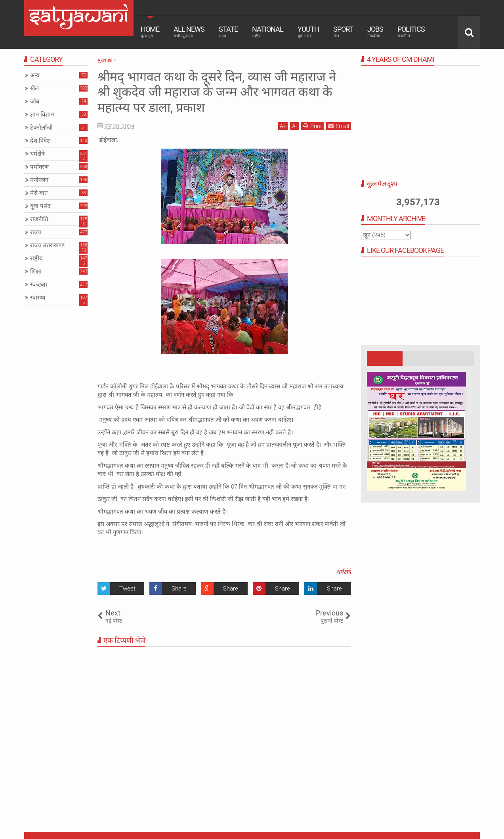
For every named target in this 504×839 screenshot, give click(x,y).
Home (150, 32)
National (268, 32)
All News (189, 32)
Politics (411, 32)
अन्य (35, 75)
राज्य (36, 232)
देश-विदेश (40, 141)
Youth (308, 32)
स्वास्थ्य (38, 298)
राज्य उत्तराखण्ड (47, 245)
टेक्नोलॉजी (41, 128)
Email (339, 126)
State (228, 32)
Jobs (375, 32)
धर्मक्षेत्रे (344, 572)
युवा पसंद (40, 206)
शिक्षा (36, 271)
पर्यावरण (39, 167)
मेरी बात (39, 193)
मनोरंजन (39, 180)
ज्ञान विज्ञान (42, 115)
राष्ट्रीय (36, 258)
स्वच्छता (39, 285)
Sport (343, 32)
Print (313, 126)
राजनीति (39, 219)
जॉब (35, 101)
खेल (34, 88)
